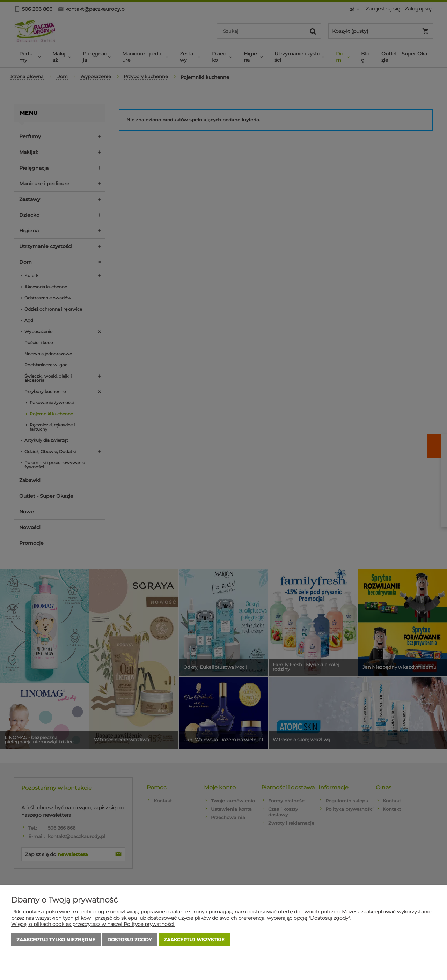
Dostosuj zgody (130, 940)
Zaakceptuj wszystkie (194, 940)
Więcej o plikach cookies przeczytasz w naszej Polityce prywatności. (93, 925)
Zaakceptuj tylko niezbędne (56, 940)
